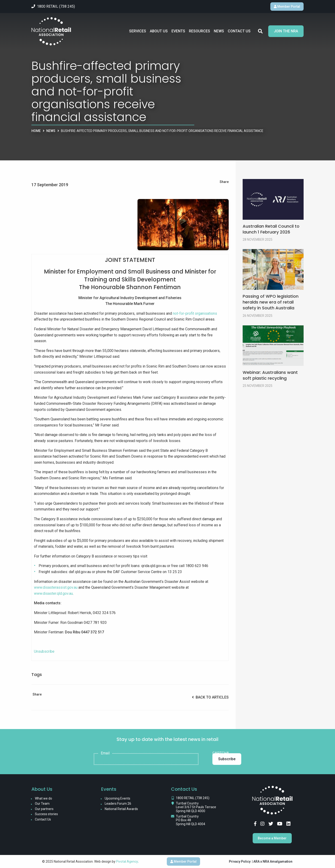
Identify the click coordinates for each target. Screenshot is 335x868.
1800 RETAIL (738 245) (193, 798)
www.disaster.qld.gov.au (53, 593)
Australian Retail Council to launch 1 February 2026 (271, 229)
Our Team (42, 804)
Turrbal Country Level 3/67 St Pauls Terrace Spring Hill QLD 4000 (196, 807)
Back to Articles (210, 697)
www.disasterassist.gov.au (56, 587)
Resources (199, 31)
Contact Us (239, 31)
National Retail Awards (121, 809)
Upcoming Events (117, 798)
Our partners (44, 809)
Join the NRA (286, 31)
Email (105, 753)
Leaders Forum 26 (118, 804)
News (219, 31)
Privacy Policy (240, 861)
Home (36, 131)
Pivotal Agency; (127, 861)
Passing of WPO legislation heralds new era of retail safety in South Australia (271, 302)
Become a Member (272, 838)
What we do (44, 798)
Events (178, 31)
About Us (159, 31)
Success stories (46, 814)
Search (260, 31)
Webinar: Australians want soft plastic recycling (270, 375)
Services (138, 31)
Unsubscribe (44, 651)
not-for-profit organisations (195, 313)
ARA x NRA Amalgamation (273, 861)
